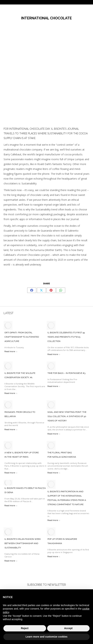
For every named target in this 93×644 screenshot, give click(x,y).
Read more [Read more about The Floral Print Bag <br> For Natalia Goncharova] (54, 473)
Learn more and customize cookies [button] (46, 637)
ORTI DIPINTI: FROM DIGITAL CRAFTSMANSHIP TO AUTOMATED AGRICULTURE (22, 337)
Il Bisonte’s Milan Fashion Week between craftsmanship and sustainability (23, 543)
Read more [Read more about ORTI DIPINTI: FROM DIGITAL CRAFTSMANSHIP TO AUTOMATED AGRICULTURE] (11, 351)
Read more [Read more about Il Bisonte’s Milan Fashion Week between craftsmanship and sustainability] (11, 561)
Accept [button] (68, 628)
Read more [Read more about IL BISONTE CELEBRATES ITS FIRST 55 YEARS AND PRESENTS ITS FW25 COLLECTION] (54, 354)
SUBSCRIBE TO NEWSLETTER (46, 585)
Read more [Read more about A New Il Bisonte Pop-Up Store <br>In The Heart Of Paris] (11, 473)
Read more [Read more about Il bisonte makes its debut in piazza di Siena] (11, 505)
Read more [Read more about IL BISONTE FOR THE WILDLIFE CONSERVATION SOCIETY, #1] (11, 393)
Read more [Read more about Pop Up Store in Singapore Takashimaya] (54, 556)
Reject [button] (25, 628)
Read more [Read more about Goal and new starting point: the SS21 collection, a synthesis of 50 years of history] (54, 434)
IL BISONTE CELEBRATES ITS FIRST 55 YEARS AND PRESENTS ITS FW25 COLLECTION (66, 337)
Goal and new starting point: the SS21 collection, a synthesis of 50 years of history (67, 416)
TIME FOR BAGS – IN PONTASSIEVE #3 (66, 373)
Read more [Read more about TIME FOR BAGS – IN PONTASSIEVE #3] (54, 386)
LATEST (9, 313)
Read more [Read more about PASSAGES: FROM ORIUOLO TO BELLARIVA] (11, 429)
